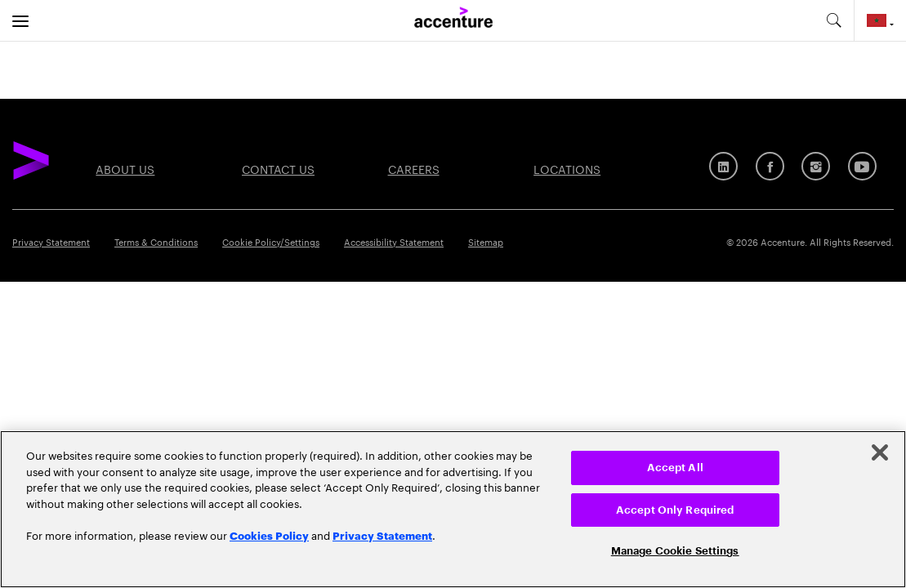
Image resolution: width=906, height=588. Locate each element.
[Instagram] (816, 166)
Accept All (675, 468)
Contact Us (278, 168)
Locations (567, 168)
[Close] (880, 452)
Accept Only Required (675, 510)
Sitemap (486, 241)
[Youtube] (862, 166)
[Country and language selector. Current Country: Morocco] (880, 20)
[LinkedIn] (723, 166)
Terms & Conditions (156, 241)
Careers (414, 168)
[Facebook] (770, 166)
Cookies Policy (269, 535)
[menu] (20, 20)
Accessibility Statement (394, 241)
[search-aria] (833, 20)
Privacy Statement (51, 241)
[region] (453, 509)
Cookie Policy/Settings (271, 241)
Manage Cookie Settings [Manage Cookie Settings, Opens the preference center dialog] (675, 551)
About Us (125, 168)
